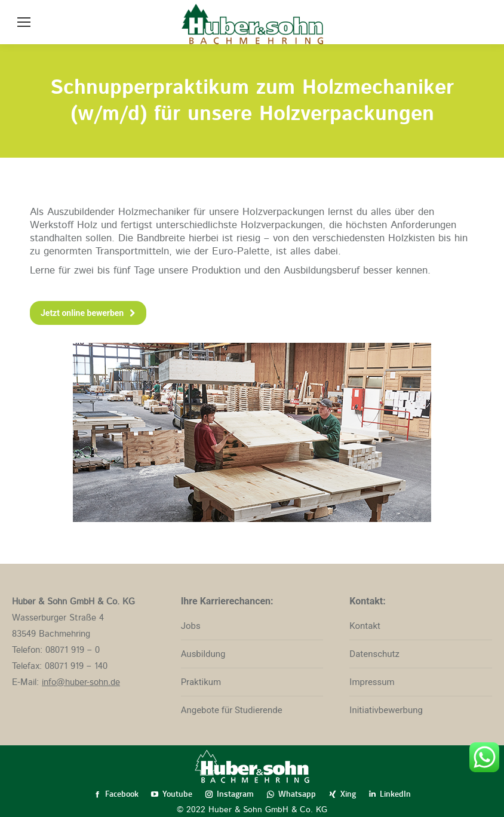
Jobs (191, 626)
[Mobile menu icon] (24, 22)
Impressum (372, 682)
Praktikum (201, 682)
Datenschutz (374, 654)
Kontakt (365, 626)
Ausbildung (203, 654)
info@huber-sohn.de (81, 682)
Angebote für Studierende (232, 710)
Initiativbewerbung (386, 710)
